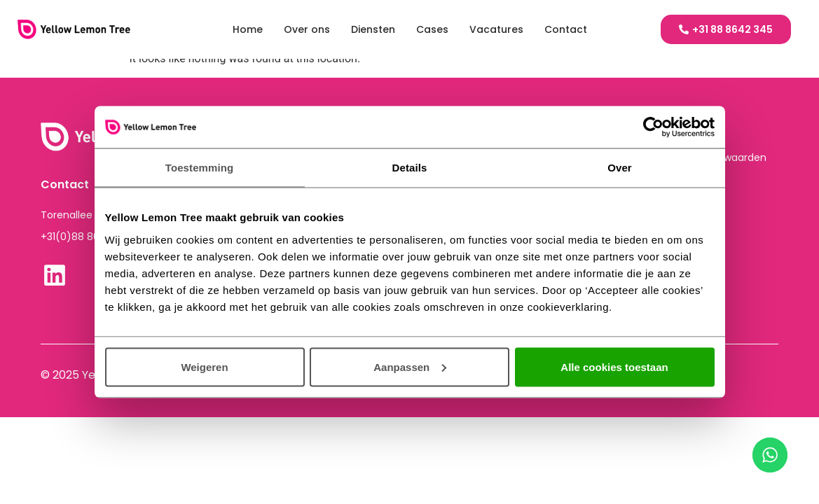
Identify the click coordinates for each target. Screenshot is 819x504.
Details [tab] (410, 168)
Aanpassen (410, 366)
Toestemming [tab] (200, 168)
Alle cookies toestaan (614, 366)
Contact (566, 29)
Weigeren (204, 366)
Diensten (373, 29)
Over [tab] (620, 168)
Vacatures (496, 29)
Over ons (307, 29)
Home (248, 29)
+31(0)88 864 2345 (87, 237)
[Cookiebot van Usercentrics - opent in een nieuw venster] (653, 127)
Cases (432, 29)
